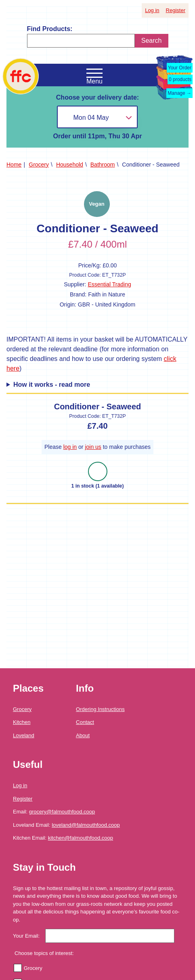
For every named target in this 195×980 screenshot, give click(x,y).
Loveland (24, 735)
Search (152, 41)
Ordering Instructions (100, 709)
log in (70, 447)
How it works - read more (52, 385)
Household (70, 165)
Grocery (39, 165)
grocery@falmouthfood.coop (62, 812)
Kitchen (22, 722)
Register (176, 10)
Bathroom (103, 165)
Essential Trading (109, 284)
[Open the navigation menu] (94, 73)
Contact (85, 722)
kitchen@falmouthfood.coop (81, 838)
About (83, 735)
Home (14, 165)
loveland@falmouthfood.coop (86, 825)
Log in (152, 10)
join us (93, 447)
